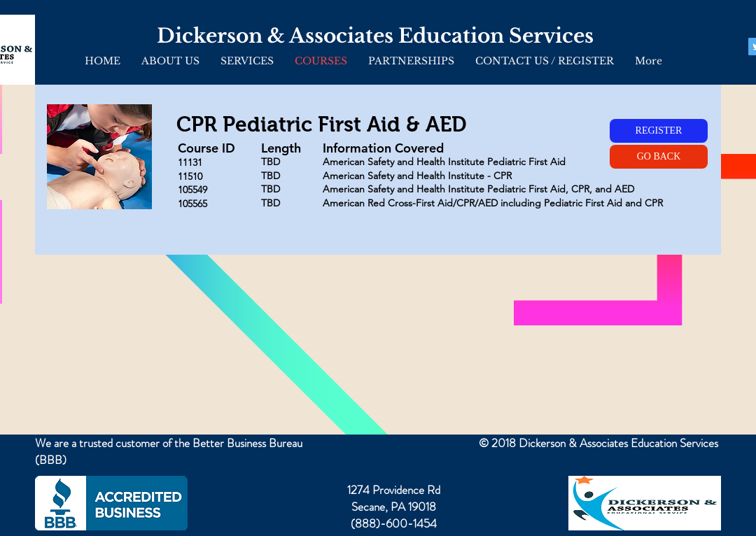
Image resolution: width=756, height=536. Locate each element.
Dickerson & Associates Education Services (375, 36)
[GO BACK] (659, 157)
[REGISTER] (659, 131)
